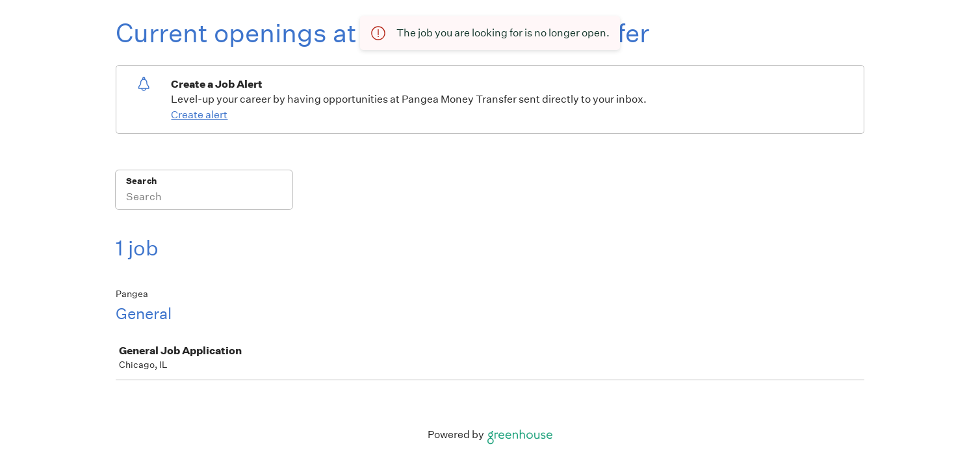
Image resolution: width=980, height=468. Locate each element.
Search (141, 181)
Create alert (199, 115)
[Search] (204, 198)
